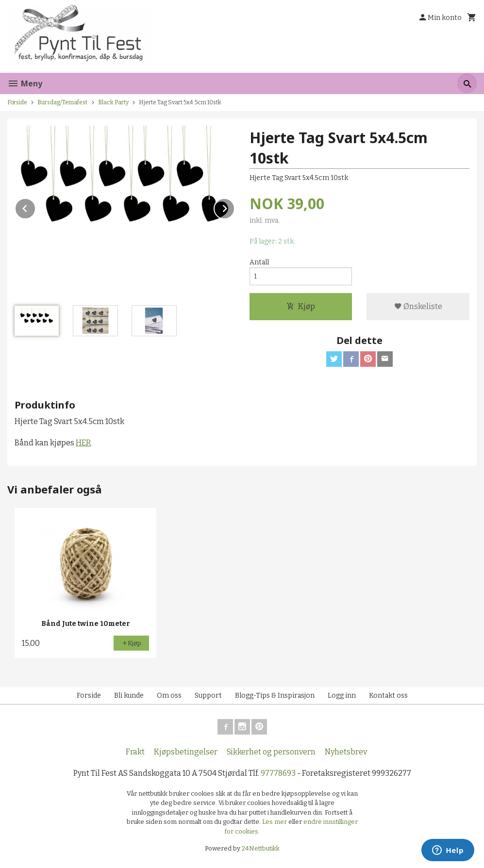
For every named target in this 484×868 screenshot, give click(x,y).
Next (234, 207)
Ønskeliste (418, 306)
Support (208, 696)
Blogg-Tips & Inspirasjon (275, 696)
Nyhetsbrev (346, 752)
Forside (17, 102)
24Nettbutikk (261, 848)
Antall (259, 262)
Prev (35, 207)
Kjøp (301, 306)
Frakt (135, 752)
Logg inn (342, 696)
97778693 (278, 773)
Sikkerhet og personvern (271, 752)
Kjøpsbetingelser (186, 752)
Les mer (275, 822)
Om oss (169, 696)
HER (83, 443)
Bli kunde (129, 696)
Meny (25, 83)
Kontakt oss (388, 696)
